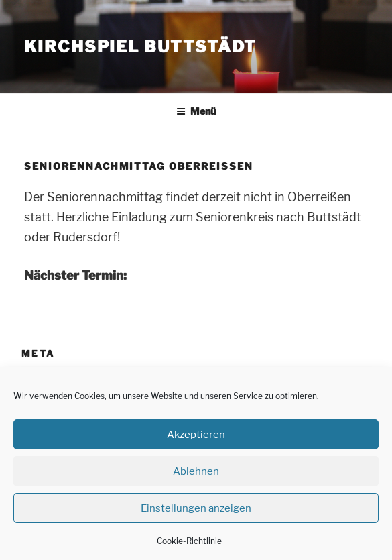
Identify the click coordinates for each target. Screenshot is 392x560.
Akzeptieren (196, 435)
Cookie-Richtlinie (189, 541)
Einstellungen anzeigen (196, 508)
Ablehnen (196, 471)
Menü (196, 111)
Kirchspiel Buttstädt (140, 47)
